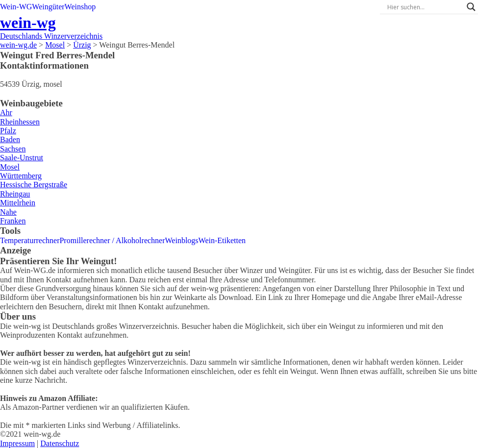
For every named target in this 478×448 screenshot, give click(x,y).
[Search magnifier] (471, 7)
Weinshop (80, 7)
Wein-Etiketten (222, 240)
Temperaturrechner (30, 240)
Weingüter (48, 7)
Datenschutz (60, 443)
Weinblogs (182, 240)
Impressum (17, 443)
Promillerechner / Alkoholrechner (112, 240)
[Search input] (425, 7)
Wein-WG (16, 7)
